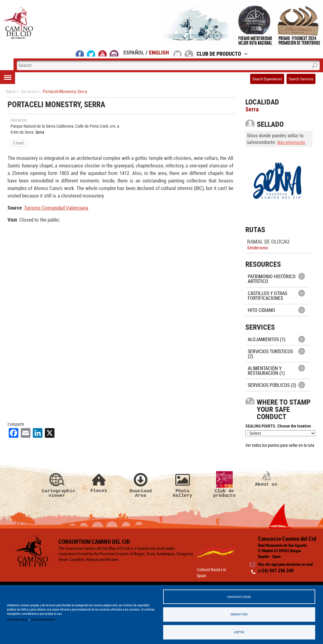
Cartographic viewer (57, 485)
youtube (103, 53)
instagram (114, 53)
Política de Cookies (17, 619)
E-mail (18, 143)
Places (99, 482)
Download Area (141, 485)
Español (134, 52)
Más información (291, 142)
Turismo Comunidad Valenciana (56, 208)
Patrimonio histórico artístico (272, 279)
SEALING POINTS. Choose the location (278, 426)
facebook (80, 53)
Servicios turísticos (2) (270, 354)
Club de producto (224, 485)
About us (266, 479)
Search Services (301, 79)
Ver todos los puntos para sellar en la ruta (280, 445)
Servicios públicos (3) (272, 385)
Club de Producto (222, 54)
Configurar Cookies (239, 597)
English (159, 52)
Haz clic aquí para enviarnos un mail (285, 565)
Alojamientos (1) (267, 339)
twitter (91, 53)
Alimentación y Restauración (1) (266, 371)
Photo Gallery (182, 485)
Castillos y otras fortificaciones (267, 296)
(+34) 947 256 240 (276, 571)
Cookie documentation (43, 619)
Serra (40, 132)
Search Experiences (267, 79)
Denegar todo (239, 614)
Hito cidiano (261, 310)
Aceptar (239, 632)
